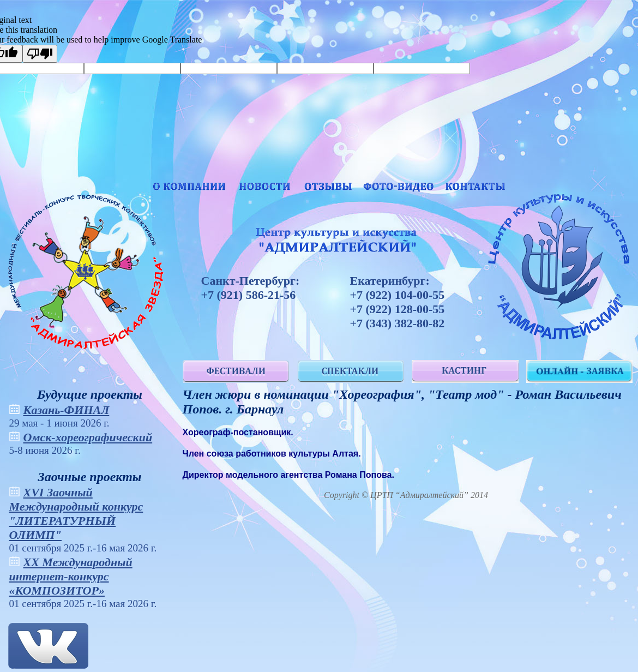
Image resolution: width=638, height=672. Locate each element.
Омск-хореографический (88, 437)
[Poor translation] (40, 54)
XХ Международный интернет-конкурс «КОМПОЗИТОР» (71, 576)
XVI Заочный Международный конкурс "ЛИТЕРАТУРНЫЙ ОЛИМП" (76, 514)
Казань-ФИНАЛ (67, 410)
